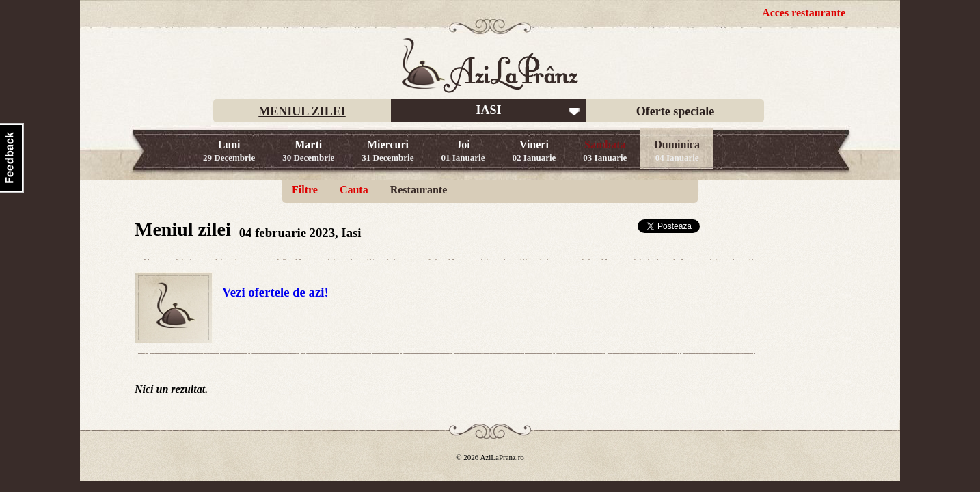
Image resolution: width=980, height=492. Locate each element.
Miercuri (387, 151)
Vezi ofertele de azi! (275, 292)
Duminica (677, 151)
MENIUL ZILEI (302, 111)
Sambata (605, 151)
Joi (463, 151)
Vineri (534, 151)
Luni (229, 151)
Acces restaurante (804, 13)
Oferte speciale (675, 111)
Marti (308, 151)
